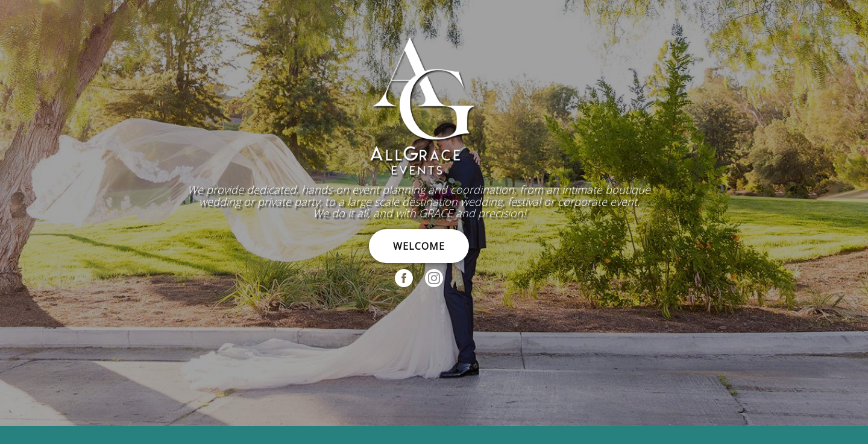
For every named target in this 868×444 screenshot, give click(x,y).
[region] (434, 213)
